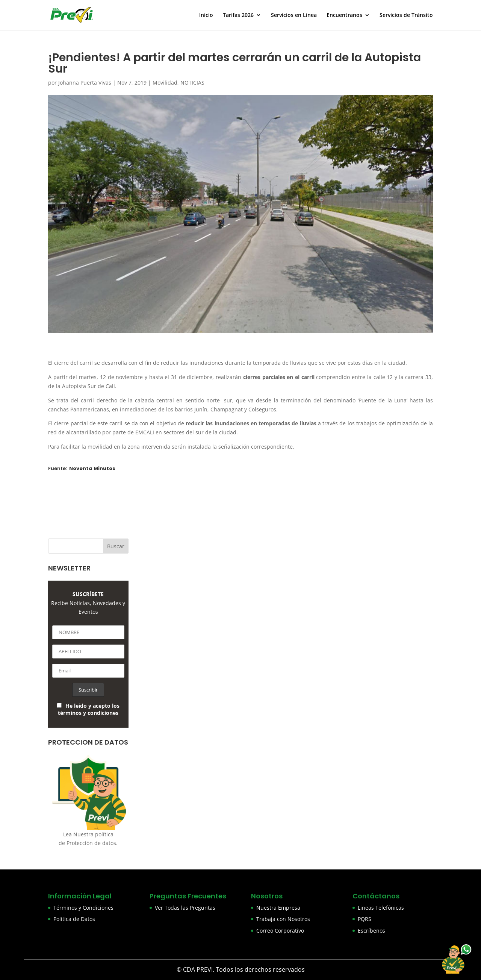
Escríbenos (371, 931)
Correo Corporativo (280, 931)
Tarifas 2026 (238, 15)
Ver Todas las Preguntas (185, 908)
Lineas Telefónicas (381, 908)
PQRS (365, 919)
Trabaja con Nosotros (283, 919)
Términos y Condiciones (83, 908)
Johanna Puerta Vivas (85, 83)
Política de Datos (74, 919)
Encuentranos (344, 15)
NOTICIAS (192, 83)
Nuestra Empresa (278, 908)
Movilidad (165, 83)
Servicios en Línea (294, 15)
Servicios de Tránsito (406, 15)
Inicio (206, 15)
